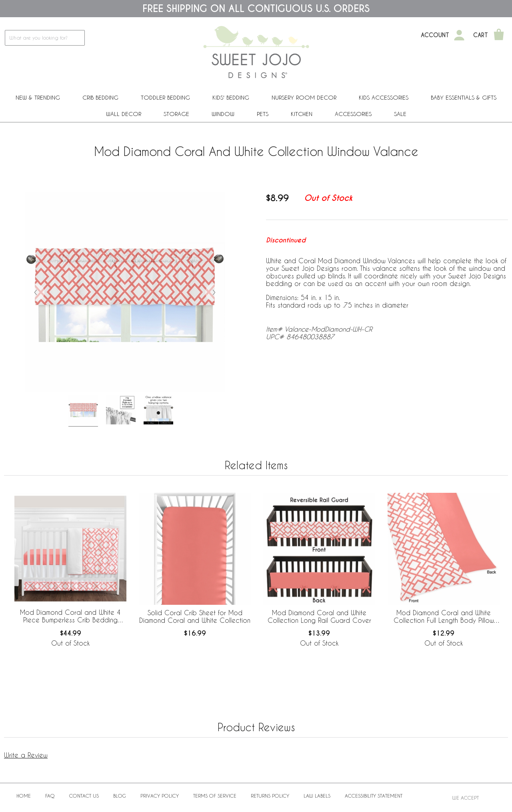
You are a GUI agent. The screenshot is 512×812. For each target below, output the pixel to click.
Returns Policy (270, 796)
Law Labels (317, 796)
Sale (400, 114)
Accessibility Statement (374, 796)
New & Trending (38, 97)
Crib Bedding (100, 97)
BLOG (120, 796)
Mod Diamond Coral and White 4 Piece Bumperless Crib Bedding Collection (70, 616)
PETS (263, 114)
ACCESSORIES (353, 114)
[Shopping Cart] (499, 35)
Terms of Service (215, 796)
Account (435, 35)
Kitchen (302, 114)
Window (223, 114)
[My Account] (459, 35)
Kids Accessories (384, 97)
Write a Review (26, 755)
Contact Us (84, 796)
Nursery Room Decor (304, 97)
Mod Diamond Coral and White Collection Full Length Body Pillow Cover (444, 617)
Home (24, 796)
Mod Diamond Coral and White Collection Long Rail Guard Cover (319, 616)
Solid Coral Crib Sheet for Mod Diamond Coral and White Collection (195, 616)
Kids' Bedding (231, 97)
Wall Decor (124, 114)
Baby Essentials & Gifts (464, 97)
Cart (481, 35)
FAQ (50, 796)
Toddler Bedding (165, 97)
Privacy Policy (160, 796)
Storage (176, 114)
